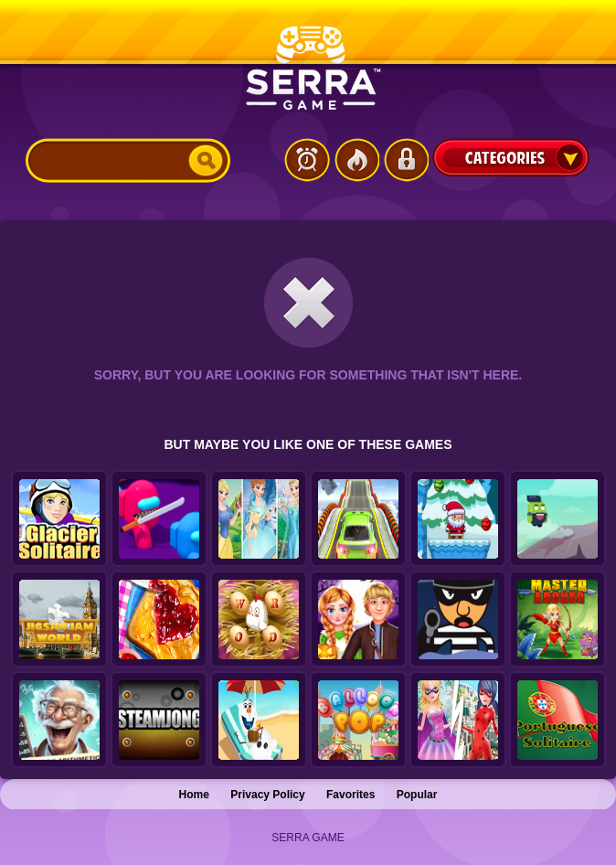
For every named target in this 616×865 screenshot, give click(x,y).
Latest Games (307, 160)
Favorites (350, 795)
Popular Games (356, 160)
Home (194, 795)
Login (406, 160)
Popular (417, 795)
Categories (511, 157)
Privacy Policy (267, 795)
